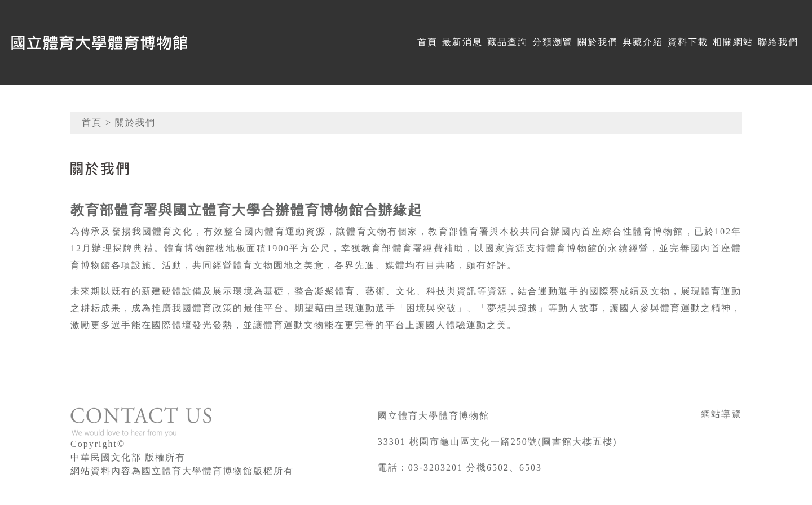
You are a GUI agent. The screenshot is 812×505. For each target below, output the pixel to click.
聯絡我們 (778, 42)
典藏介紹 (643, 42)
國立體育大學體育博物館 (434, 416)
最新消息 (462, 42)
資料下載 (688, 42)
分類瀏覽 (553, 42)
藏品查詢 (507, 42)
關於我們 (598, 42)
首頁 (427, 42)
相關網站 (733, 42)
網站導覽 (721, 414)
